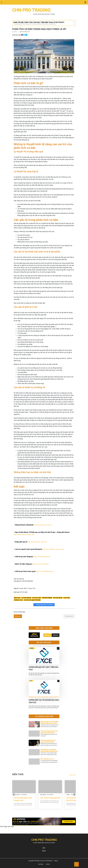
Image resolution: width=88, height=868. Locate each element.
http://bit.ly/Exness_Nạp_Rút (37, 542)
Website (55, 635)
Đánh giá (47, 635)
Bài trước (18, 616)
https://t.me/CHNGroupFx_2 (45, 571)
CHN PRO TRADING (47, 598)
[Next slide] (74, 795)
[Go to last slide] (14, 795)
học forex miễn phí (26, 598)
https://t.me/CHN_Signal (40, 564)
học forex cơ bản (37, 598)
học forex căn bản (58, 598)
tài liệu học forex (18, 600)
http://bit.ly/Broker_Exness (43, 525)
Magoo (56, 861)
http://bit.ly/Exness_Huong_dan (24, 534)
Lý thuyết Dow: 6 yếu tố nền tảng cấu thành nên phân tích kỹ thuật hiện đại (49, 751)
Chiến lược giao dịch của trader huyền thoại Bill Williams (48, 742)
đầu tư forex (17, 598)
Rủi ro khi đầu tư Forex (47, 759)
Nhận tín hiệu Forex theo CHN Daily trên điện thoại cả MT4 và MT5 (50, 723)
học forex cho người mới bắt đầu (32, 600)
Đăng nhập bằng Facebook (44, 605)
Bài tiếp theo (69, 616)
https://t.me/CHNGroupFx (42, 557)
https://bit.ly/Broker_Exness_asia (53, 549)
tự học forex (67, 598)
